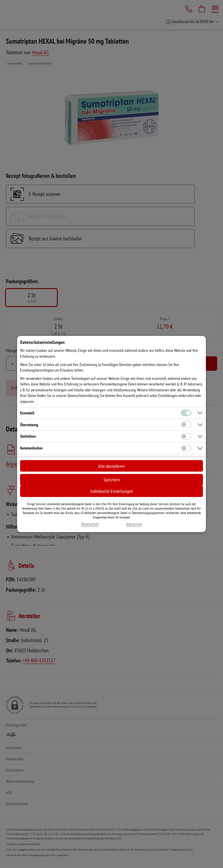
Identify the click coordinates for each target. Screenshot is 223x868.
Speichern (112, 480)
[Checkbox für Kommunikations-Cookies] (186, 448)
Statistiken (28, 436)
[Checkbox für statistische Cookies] (186, 437)
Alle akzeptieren (112, 466)
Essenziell (27, 413)
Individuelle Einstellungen (112, 491)
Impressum (134, 524)
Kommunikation (31, 448)
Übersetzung (29, 425)
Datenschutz (90, 524)
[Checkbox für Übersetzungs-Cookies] (186, 425)
